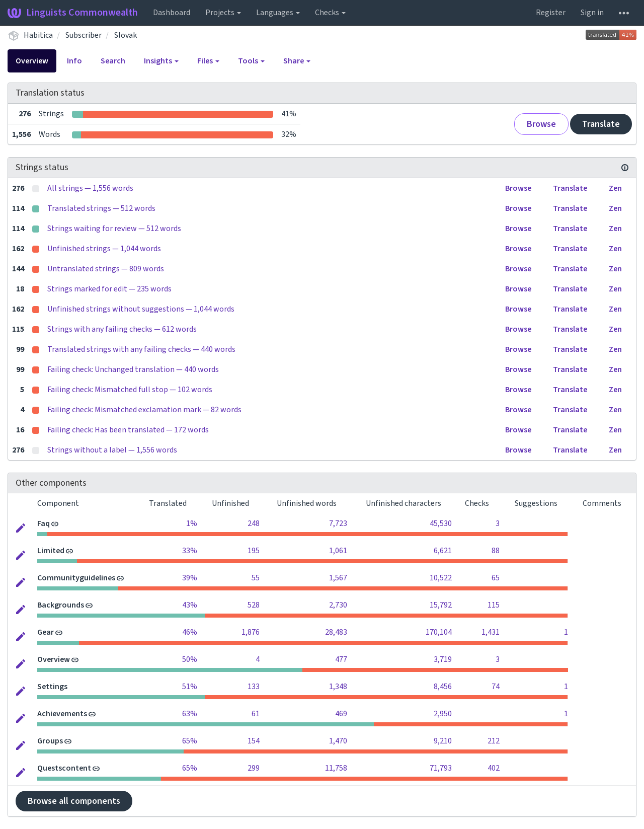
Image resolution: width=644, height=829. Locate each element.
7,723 (338, 523)
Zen (615, 188)
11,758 (336, 768)
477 (341, 659)
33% (190, 551)
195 (254, 551)
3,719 (443, 659)
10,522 (441, 578)
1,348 (338, 687)
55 (256, 578)
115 (494, 605)
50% (190, 659)
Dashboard (172, 13)
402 (494, 768)
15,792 (441, 605)
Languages (278, 13)
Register (551, 13)
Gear (46, 632)
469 (341, 714)
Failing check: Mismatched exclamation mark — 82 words (144, 410)
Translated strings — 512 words (101, 208)
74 (496, 687)
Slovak (126, 35)
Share (297, 61)
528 (254, 605)
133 (254, 687)
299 (254, 768)
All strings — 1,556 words (90, 188)
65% (190, 741)
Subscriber (84, 35)
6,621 (443, 551)
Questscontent (64, 768)
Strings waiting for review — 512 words (114, 229)
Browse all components (74, 801)
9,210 (443, 741)
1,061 (338, 551)
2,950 (443, 714)
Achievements (62, 714)
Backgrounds (61, 605)
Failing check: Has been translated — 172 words (128, 430)
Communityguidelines (76, 578)
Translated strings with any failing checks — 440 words (141, 349)
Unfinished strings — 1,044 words (104, 249)
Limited (51, 551)
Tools (251, 61)
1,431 (491, 632)
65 (496, 578)
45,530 (441, 523)
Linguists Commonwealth (73, 13)
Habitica (38, 35)
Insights (161, 61)
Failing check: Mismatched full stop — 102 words (130, 390)
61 (256, 714)
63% (190, 714)
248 (254, 523)
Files (208, 61)
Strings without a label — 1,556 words (112, 450)
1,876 (251, 632)
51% (190, 687)
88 (496, 551)
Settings (52, 687)
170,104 (439, 632)
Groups (50, 741)
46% (190, 632)
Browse (541, 124)
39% (190, 578)
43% (190, 605)
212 (494, 741)
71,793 (441, 768)
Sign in (592, 13)
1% (192, 523)
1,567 (338, 578)
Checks (330, 13)
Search (113, 61)
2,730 (338, 605)
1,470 (338, 741)
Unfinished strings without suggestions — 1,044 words (141, 309)
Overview (32, 61)
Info (74, 61)
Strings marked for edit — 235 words (109, 289)
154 (254, 741)
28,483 (336, 632)
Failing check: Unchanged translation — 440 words (133, 369)
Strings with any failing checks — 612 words (122, 329)
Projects (223, 13)
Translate (601, 124)
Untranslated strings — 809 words (106, 269)
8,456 (443, 687)
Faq (44, 523)
